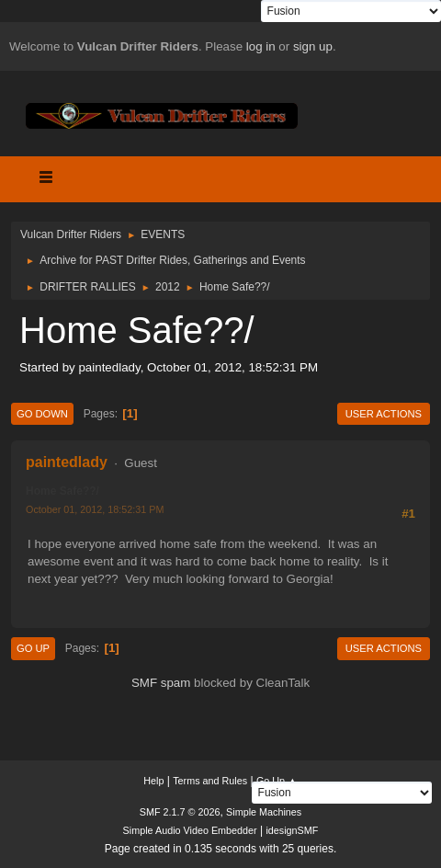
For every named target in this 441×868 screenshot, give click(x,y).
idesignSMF (292, 830)
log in (261, 46)
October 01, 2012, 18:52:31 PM (95, 509)
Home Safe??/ (62, 491)
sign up (313, 46)
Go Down (42, 414)
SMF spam (161, 683)
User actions (384, 414)
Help (153, 781)
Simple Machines (264, 812)
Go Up (33, 648)
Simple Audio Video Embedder (190, 830)
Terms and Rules (210, 781)
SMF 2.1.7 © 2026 (180, 812)
